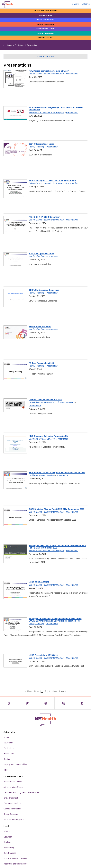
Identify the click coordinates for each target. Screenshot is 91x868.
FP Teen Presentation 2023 (41, 363)
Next (54, 691)
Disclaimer (8, 842)
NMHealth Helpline (45, 33)
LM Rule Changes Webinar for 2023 (45, 400)
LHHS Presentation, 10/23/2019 (43, 655)
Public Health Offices (13, 782)
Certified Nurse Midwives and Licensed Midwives (52, 402)
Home (9, 45)
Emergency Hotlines (12, 803)
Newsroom (8, 743)
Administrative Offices (13, 787)
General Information (12, 809)
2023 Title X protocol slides (41, 253)
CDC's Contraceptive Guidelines (44, 290)
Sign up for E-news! (45, 24)
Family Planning (36, 147)
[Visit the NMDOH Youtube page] (82, 703)
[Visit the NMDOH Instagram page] (45, 703)
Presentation (72, 74)
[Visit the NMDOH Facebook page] (9, 703)
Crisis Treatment (11, 798)
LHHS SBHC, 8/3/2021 (39, 582)
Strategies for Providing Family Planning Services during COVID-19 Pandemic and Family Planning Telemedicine (55, 620)
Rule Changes (10, 853)
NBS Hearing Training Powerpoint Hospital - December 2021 (57, 473)
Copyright (8, 837)
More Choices (45, 57)
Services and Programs (14, 820)
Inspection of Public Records (16, 864)
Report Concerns (11, 814)
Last (61, 691)
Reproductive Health (45, 29)
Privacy (7, 831)
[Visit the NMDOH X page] (27, 703)
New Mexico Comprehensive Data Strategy (49, 71)
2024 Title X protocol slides (41, 144)
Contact (7, 759)
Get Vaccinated (46, 15)
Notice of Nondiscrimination (15, 858)
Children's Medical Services (42, 439)
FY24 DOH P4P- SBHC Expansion (44, 217)
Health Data (9, 754)
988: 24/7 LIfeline (45, 38)
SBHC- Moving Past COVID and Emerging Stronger (53, 180)
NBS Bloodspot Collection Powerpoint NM (49, 436)
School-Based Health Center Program (47, 74)
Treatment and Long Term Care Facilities (21, 792)
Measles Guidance (45, 20)
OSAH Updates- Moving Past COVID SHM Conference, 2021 (57, 509)
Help (6, 770)
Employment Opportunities (15, 764)
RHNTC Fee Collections (40, 327)
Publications (19, 45)
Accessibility (9, 848)
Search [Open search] (86, 4)
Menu (75, 4)
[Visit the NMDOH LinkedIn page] (64, 703)
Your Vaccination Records (45, 11)
